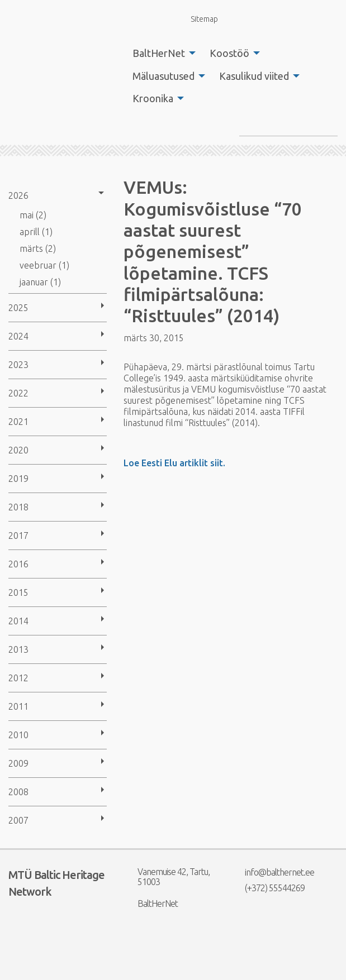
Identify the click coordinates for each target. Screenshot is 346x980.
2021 (18, 422)
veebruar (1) (44, 265)
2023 (18, 365)
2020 (18, 450)
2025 (18, 308)
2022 (18, 393)
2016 (18, 564)
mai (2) (33, 215)
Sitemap (198, 19)
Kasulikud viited (254, 76)
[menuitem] (161, 53)
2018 (18, 507)
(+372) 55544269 (268, 888)
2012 (18, 678)
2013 (18, 649)
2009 (18, 763)
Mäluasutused (163, 76)
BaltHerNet (159, 53)
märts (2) (38, 248)
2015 (18, 592)
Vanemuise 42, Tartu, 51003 (167, 877)
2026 (18, 195)
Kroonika (153, 98)
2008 (18, 792)
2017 (18, 536)
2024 (18, 336)
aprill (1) (36, 232)
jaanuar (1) (40, 282)
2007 (18, 820)
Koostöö (229, 53)
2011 (18, 706)
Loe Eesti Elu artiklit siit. (174, 463)
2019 (18, 479)
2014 (18, 621)
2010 (18, 735)
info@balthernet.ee (272, 872)
